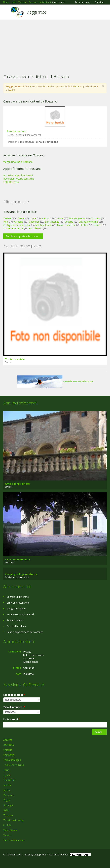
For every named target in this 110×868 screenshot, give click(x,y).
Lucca (33, 218)
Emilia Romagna (12, 760)
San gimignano (77, 218)
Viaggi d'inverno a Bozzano (18, 162)
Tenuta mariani (16, 131)
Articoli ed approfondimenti (18, 175)
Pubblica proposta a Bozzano (22, 236)
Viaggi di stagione (16, 609)
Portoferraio (36, 228)
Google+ (11, 862)
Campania (9, 755)
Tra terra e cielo (15, 359)
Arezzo (45, 218)
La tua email (12, 719)
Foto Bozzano (11, 182)
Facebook (4, 862)
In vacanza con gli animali (21, 614)
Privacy (27, 652)
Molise (7, 790)
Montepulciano (43, 225)
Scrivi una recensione (18, 603)
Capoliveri (34, 222)
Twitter (20, 862)
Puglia (7, 800)
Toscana (8, 815)
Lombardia (9, 780)
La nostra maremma (17, 559)
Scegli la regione (14, 695)
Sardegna (8, 805)
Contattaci (99, 2)
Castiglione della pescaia (17, 225)
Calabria (8, 750)
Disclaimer (29, 658)
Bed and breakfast (17, 626)
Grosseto (95, 218)
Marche (7, 785)
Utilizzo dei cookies (34, 655)
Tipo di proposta (14, 707)
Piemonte (9, 795)
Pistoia (85, 225)
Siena (21, 218)
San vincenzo (52, 222)
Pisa (6, 222)
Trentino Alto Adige (14, 820)
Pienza (98, 225)
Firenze (7, 218)
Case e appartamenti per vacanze (25, 632)
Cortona (59, 218)
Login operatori (83, 2)
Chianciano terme (88, 222)
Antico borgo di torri (17, 484)
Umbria (7, 825)
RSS (28, 862)
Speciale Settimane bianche (55, 381)
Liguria (7, 775)
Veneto (7, 835)
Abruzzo (8, 740)
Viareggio (18, 222)
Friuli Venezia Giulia (14, 765)
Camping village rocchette (21, 574)
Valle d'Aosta (10, 830)
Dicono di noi (30, 662)
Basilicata (9, 745)
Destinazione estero (14, 840)
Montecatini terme (13, 228)
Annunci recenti (15, 620)
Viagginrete (36, 12)
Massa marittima (66, 225)
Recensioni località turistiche (19, 179)
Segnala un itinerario (18, 597)
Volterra (69, 222)
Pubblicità (28, 674)
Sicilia (6, 810)
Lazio (6, 770)
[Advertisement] (55, 45)
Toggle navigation (6, 12)
